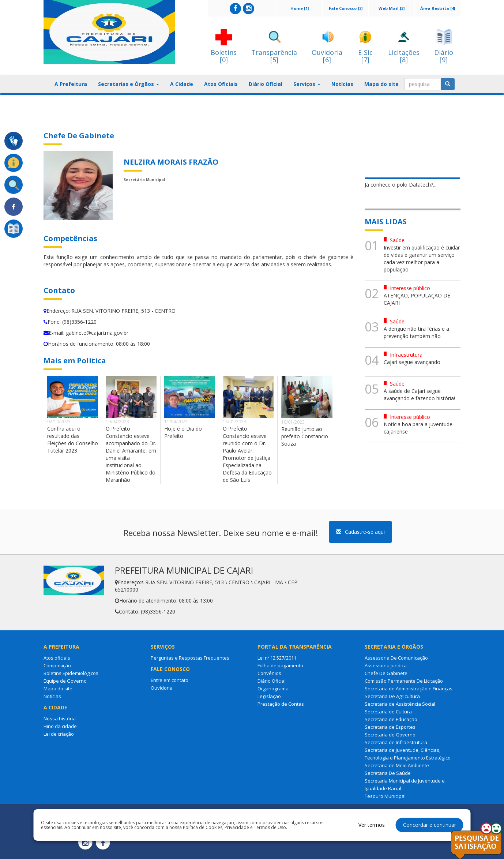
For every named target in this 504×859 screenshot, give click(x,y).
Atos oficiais (57, 658)
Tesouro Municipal (385, 796)
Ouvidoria (162, 688)
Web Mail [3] (392, 8)
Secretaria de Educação (391, 719)
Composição (57, 665)
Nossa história (60, 719)
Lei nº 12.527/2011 (277, 658)
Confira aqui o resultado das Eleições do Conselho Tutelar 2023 (73, 440)
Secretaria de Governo (390, 735)
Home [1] (300, 8)
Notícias (342, 84)
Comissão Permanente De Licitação (404, 681)
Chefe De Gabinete (386, 673)
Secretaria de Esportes (390, 727)
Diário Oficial (266, 84)
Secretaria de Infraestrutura (396, 742)
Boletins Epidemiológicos (71, 673)
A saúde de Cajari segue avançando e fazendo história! (419, 395)
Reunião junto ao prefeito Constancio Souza (305, 436)
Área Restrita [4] (438, 8)
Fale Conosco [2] (346, 8)
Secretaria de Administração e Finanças (409, 689)
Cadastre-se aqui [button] (360, 532)
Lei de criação (59, 734)
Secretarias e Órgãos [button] (129, 84)
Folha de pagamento (280, 665)
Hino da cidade (60, 726)
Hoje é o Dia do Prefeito (183, 432)
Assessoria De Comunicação (396, 658)
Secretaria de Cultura (388, 712)
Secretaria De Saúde (388, 773)
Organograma (273, 689)
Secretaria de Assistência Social (400, 704)
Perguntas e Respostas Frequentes (190, 658)
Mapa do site (381, 84)
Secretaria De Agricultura (392, 696)
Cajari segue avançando (412, 362)
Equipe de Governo (65, 681)
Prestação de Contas (281, 704)
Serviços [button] (307, 84)
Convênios (269, 673)
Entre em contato (170, 680)
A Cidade (182, 84)
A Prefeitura (71, 84)
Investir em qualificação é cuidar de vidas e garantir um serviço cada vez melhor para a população (422, 258)
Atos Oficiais (221, 84)
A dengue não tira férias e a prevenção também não (416, 332)
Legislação (269, 696)
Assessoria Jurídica (386, 665)
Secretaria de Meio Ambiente (397, 765)
